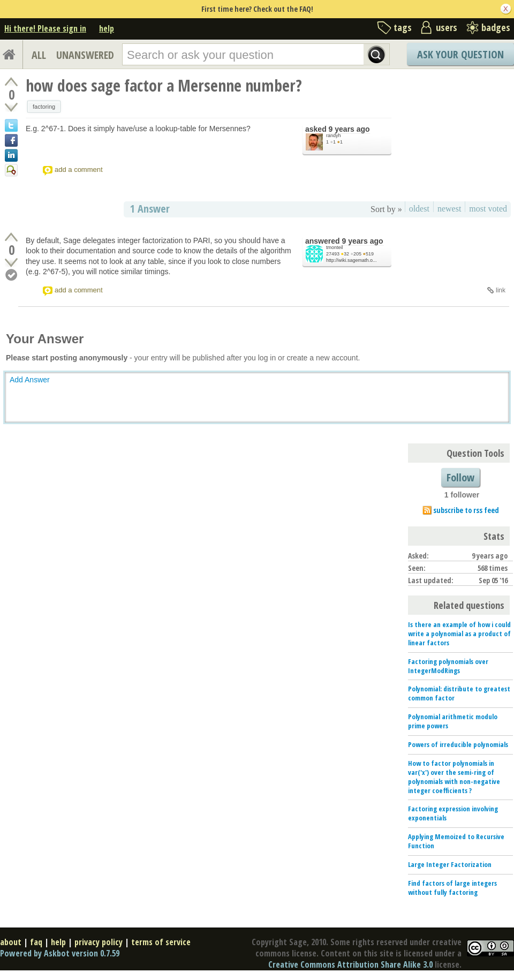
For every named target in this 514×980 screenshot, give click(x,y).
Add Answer (30, 380)
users (447, 27)
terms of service (161, 942)
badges (496, 27)
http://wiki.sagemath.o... (352, 260)
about (11, 942)
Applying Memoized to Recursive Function (456, 841)
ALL (39, 55)
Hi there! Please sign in (45, 28)
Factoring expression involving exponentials (453, 813)
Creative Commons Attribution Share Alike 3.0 (350, 964)
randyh (334, 135)
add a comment (79, 169)
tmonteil (335, 247)
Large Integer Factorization (450, 864)
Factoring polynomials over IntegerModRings (448, 666)
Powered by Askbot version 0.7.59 (60, 953)
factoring (44, 107)
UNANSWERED (85, 55)
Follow (460, 477)
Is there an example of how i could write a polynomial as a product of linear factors (459, 634)
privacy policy (99, 942)
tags (403, 27)
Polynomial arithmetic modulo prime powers (453, 721)
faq (36, 942)
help (107, 28)
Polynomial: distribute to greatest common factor (459, 693)
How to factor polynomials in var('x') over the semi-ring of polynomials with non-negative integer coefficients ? (454, 777)
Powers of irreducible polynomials (458, 744)
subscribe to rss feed (466, 510)
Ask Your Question (460, 54)
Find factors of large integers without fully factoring (452, 888)
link (501, 290)
